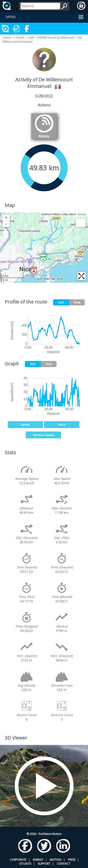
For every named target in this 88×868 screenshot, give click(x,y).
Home (7, 38)
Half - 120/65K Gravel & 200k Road (51, 38)
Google (82, 214)
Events (20, 38)
